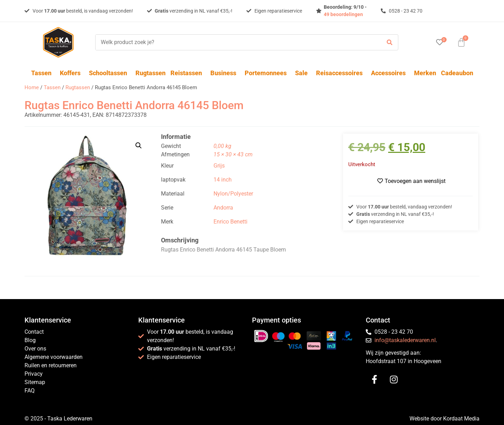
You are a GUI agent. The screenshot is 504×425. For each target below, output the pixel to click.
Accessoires (390, 73)
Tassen (43, 73)
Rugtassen (150, 73)
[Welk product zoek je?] (237, 42)
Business (225, 73)
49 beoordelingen (343, 14)
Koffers (72, 73)
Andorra (223, 208)
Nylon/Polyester (233, 194)
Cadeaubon (457, 73)
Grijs (219, 166)
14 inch (223, 180)
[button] (139, 146)
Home (32, 87)
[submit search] (390, 42)
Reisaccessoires (341, 73)
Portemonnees (267, 73)
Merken (425, 73)
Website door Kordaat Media (444, 419)
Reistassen (188, 73)
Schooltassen (110, 73)
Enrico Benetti (230, 222)
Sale (303, 73)
